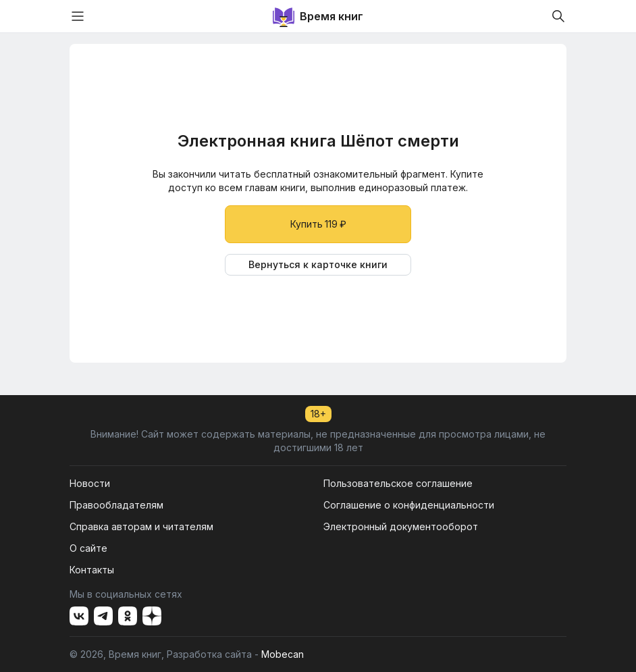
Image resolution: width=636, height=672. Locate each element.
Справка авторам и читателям (141, 526)
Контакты (92, 570)
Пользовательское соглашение (398, 483)
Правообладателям (116, 505)
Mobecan (283, 654)
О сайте (88, 548)
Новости (90, 483)
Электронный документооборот (401, 526)
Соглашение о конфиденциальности (409, 505)
